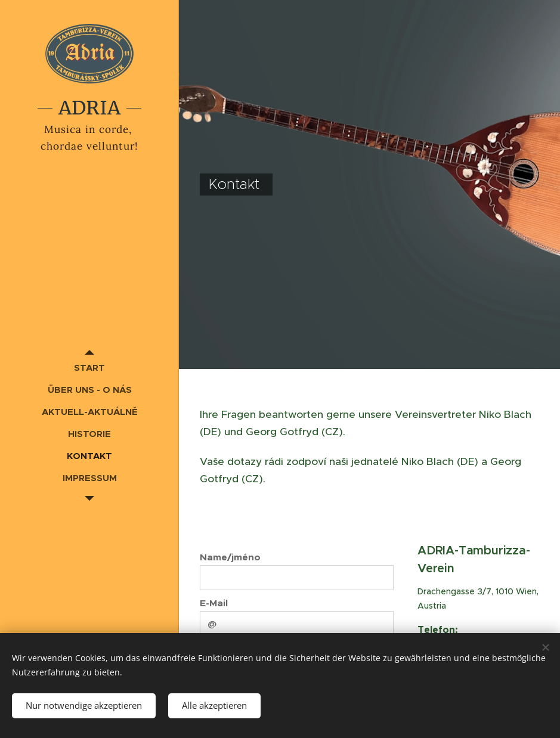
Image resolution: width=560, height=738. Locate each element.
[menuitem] (89, 368)
